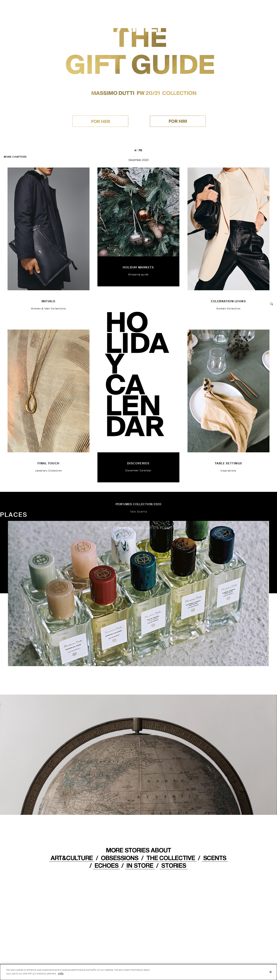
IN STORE (140, 865)
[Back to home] (18, 9)
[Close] (271, 972)
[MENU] (258, 9)
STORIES (174, 865)
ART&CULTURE (72, 858)
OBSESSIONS (120, 858)
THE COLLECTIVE (171, 858)
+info (61, 974)
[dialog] (138, 972)
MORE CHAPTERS (15, 157)
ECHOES (106, 865)
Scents (215, 858)
